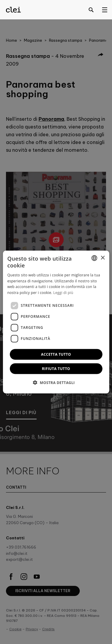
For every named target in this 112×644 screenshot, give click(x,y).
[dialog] (56, 322)
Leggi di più (63, 293)
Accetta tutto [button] (56, 354)
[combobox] (94, 258)
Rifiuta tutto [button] (56, 368)
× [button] (103, 258)
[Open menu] (105, 10)
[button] (56, 382)
